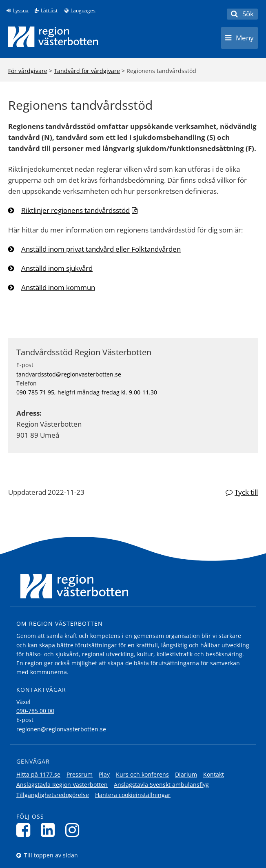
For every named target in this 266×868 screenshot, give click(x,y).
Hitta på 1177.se (38, 774)
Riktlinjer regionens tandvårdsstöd (75, 210)
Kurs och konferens (142, 774)
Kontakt (214, 774)
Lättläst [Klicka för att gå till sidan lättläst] (49, 11)
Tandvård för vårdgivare (87, 71)
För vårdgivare (28, 71)
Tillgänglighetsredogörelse (53, 795)
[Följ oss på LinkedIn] (50, 830)
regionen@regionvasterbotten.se (61, 729)
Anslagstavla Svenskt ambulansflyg (161, 785)
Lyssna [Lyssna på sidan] (21, 11)
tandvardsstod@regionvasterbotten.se (69, 374)
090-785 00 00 (35, 711)
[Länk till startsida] (53, 37)
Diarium (186, 774)
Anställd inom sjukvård (57, 268)
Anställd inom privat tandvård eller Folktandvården (101, 249)
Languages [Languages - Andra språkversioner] (83, 11)
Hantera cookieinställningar (133, 795)
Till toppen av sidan (51, 855)
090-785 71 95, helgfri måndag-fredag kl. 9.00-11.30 (87, 392)
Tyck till (246, 492)
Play (104, 774)
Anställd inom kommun (58, 287)
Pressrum (80, 774)
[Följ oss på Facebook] (25, 830)
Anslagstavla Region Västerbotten (62, 785)
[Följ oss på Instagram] (74, 830)
